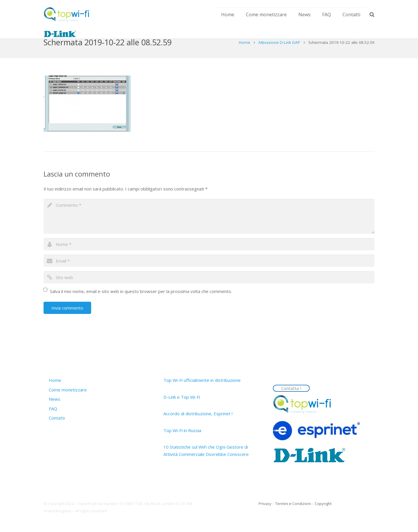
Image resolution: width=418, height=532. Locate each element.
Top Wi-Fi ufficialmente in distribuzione (202, 380)
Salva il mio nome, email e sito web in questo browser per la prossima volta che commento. (141, 303)
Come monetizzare (68, 390)
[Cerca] (372, 15)
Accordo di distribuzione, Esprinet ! (198, 414)
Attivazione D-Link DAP (279, 54)
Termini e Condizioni (293, 504)
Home (245, 54)
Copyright (323, 504)
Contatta (291, 388)
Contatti (57, 418)
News (55, 399)
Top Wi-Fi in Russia (182, 430)
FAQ (53, 409)
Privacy (265, 504)
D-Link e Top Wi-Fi (182, 397)
